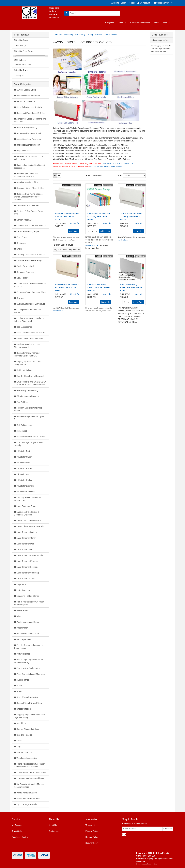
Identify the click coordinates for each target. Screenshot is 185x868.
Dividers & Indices (24, 370)
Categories (110, 23)
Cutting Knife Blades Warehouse (31, 304)
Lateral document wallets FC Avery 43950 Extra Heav (67, 287)
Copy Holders (23, 278)
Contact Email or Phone (140, 23)
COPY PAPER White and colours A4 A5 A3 (30, 285)
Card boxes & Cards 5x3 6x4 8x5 (31, 226)
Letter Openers (23, 590)
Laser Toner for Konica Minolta (30, 555)
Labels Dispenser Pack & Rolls (30, 526)
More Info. (75, 223)
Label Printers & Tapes (27, 506)
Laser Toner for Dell (25, 544)
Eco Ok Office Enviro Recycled (30, 376)
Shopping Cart (160, 40)
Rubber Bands (23, 680)
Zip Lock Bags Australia (27, 804)
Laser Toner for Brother (27, 532)
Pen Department (24, 639)
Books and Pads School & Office (31, 113)
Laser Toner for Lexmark (27, 567)
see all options (92, 245)
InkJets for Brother (25, 451)
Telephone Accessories (27, 758)
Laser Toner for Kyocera (27, 561)
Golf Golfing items (24, 425)
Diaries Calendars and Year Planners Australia (27, 346)
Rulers (19, 686)
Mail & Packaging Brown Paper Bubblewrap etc (29, 603)
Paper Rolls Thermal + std (28, 634)
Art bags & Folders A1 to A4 (29, 133)
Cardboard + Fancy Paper (28, 231)
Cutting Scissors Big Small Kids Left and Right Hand (29, 320)
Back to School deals (26, 101)
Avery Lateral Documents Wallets (103, 35)
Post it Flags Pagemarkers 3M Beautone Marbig (29, 661)
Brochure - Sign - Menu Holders (31, 188)
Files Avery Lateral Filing (27, 390)
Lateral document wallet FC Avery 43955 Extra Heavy (131, 217)
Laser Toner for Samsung (28, 573)
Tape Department (24, 752)
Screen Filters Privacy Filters (29, 703)
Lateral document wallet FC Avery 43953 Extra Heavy (99, 217)
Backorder (74, 231)
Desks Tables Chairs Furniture (30, 339)
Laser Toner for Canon (26, 538)
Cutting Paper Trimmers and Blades (28, 311)
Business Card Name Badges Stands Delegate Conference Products (28, 197)
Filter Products (21, 35)
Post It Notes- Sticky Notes (28, 668)
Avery (20, 76)
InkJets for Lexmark (25, 486)
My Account (17, 825)
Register (132, 3)
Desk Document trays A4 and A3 (31, 333)
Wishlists (115, 3)
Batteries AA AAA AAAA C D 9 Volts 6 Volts (29, 158)
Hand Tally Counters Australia (30, 107)
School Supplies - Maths (27, 697)
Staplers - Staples (24, 735)
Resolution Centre (20, 837)
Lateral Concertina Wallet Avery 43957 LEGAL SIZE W (67, 217)
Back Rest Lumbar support (28, 145)
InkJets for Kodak (24, 480)
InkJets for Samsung (26, 492)
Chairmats (21, 243)
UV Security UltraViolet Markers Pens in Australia (29, 786)
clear (30, 64)
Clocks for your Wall (25, 266)
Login (123, 3)
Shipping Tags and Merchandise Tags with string (29, 716)
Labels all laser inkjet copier (29, 521)
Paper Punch (22, 628)
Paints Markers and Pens (28, 622)
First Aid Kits (22, 402)
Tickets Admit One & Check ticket (31, 773)
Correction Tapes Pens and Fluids (31, 292)
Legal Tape (21, 584)
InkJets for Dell (23, 463)
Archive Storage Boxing (27, 127)
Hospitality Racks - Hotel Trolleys (31, 437)
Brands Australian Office (27, 182)
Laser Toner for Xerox (26, 579)
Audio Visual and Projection (29, 139)
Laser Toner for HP (25, 550)
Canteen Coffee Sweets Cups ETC (28, 213)
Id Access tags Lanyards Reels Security (29, 444)
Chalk (19, 249)
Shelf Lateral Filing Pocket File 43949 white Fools (131, 287)
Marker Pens (22, 610)
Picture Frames (23, 654)
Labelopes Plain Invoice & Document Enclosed (27, 513)
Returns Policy (92, 837)
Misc (19, 616)
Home (156, 23)
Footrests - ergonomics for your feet (29, 418)
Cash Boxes (22, 237)
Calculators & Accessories (28, 205)
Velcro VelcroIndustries (27, 793)
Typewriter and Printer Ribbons (30, 778)
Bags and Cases (24, 151)
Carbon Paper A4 (24, 220)
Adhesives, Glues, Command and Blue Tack (30, 120)
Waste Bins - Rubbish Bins (28, 799)
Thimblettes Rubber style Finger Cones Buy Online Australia (29, 765)
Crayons (20, 298)
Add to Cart (105, 231)
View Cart (167, 23)
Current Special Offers (26, 90)
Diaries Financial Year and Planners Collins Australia (27, 354)
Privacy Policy (92, 831)
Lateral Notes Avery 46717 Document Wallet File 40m (99, 287)
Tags (19, 746)
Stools (19, 741)
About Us (122, 23)
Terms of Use (91, 825)
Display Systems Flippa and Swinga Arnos (28, 363)
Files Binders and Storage (28, 396)
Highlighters (22, 431)
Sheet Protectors (24, 709)
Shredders (21, 723)
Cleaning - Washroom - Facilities (31, 255)
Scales (20, 691)
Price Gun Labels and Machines (31, 674)
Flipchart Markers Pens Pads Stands (28, 409)
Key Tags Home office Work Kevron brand (28, 499)
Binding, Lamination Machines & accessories (30, 166)
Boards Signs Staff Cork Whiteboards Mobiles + (26, 175)
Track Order (17, 831)
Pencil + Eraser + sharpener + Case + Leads (29, 647)
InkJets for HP (23, 474)
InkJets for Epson (24, 469)
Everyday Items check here (29, 96)
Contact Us (53, 831)
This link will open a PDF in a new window (117, 164)
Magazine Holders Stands (28, 596)
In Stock (21, 46)
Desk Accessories (24, 327)
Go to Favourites (160, 35)
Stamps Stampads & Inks (28, 729)
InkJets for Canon (24, 457)
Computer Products (25, 272)
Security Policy (92, 843)
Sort (119, 176)
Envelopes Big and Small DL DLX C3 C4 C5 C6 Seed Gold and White (30, 383)
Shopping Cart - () (164, 3)
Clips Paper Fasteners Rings (29, 260)
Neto (155, 864)
